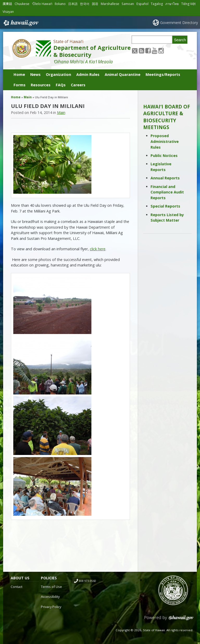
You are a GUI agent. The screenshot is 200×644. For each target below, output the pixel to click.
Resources (41, 85)
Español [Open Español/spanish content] (142, 4)
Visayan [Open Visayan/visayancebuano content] (8, 12)
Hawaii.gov (20, 23)
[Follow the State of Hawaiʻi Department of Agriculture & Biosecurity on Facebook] (148, 50)
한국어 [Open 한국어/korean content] (85, 4)
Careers (78, 85)
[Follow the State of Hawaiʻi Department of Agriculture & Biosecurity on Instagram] (161, 50)
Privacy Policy (51, 607)
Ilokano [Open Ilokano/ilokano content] (60, 4)
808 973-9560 (87, 581)
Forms (20, 85)
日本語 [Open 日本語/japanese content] (73, 4)
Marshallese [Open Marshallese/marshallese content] (110, 4)
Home (19, 74)
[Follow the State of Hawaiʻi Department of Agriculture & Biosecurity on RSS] (142, 50)
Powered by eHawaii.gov (169, 620)
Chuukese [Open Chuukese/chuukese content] (22, 4)
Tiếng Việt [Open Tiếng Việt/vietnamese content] (188, 4)
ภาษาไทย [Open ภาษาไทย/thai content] (172, 4)
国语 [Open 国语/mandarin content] (95, 4)
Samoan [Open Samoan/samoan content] (128, 4)
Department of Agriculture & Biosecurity (92, 51)
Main (28, 97)
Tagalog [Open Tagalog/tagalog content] (157, 4)
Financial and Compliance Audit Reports (167, 192)
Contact (17, 587)
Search (180, 40)
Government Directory (179, 23)
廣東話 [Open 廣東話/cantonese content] (7, 4)
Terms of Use (51, 587)
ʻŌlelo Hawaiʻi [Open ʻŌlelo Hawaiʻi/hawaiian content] (42, 4)
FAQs (61, 85)
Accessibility (50, 597)
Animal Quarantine (123, 74)
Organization (58, 74)
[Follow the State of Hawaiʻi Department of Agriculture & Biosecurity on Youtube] (155, 50)
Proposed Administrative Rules (165, 141)
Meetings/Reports (163, 74)
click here (98, 249)
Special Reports (165, 206)
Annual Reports (165, 178)
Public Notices (164, 156)
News (35, 74)
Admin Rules (88, 74)
